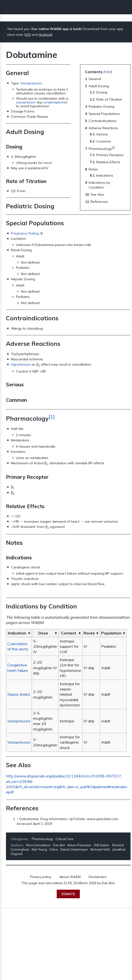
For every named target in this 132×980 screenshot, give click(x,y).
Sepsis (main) (19, 694)
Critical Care (64, 839)
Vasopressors (31, 83)
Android (45, 35)
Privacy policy (41, 877)
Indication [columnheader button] (17, 633)
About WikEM (70, 877)
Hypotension (21, 364)
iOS (28, 35)
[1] (52, 417)
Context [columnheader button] (69, 633)
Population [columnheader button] (111, 633)
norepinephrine (54, 102)
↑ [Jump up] (18, 819)
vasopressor (26, 102)
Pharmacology (42, 839)
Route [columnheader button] (89, 633)
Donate (68, 894)
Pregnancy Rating (25, 233)
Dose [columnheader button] (43, 633)
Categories (19, 839)
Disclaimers (98, 877)
